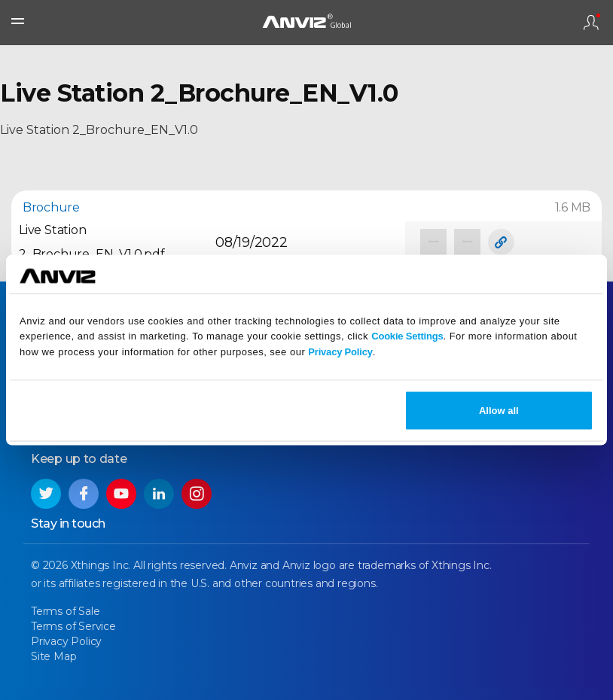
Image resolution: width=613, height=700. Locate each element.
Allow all (499, 410)
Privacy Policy (340, 352)
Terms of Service (73, 626)
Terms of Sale (65, 611)
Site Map (53, 656)
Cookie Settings (407, 336)
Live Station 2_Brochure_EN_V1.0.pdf (92, 242)
